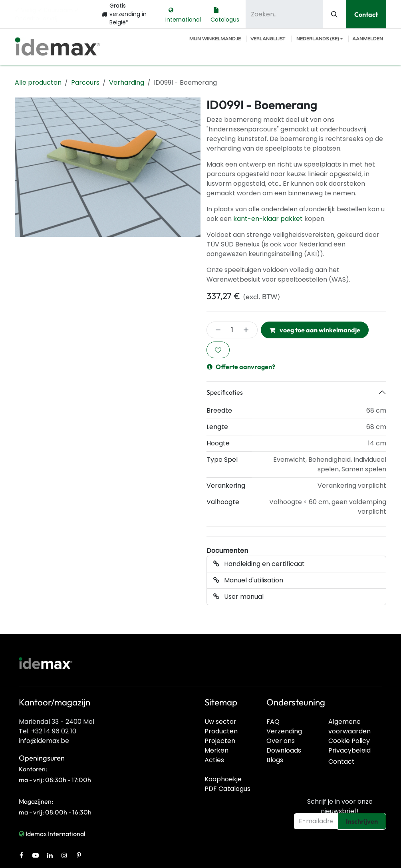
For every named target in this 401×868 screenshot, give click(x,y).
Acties (214, 760)
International (183, 14)
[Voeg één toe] (248, 330)
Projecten (220, 741)
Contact (366, 14)
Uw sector (220, 722)
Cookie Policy (349, 741)
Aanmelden (368, 39)
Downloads (284, 750)
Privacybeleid (349, 750)
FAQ (273, 722)
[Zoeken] (334, 14)
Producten (221, 731)
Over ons (281, 741)
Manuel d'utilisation (248, 580)
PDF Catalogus (227, 789)
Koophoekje (223, 779)
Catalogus (225, 14)
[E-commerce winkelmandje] (215, 39)
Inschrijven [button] (362, 821)
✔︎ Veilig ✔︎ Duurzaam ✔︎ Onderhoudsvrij (47, 14)
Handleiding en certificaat (259, 564)
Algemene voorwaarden (349, 726)
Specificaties (225, 392)
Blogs (275, 760)
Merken (216, 750)
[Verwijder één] (216, 330)
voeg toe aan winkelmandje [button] (315, 330)
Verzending (284, 731)
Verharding (127, 82)
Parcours (85, 82)
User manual (238, 597)
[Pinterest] (79, 855)
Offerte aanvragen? (241, 367)
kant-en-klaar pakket (268, 219)
